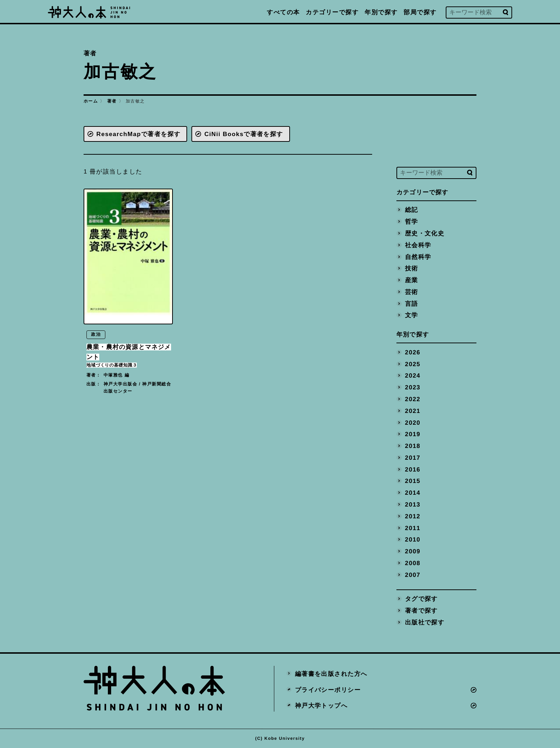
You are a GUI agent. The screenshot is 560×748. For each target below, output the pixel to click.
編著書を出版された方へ (331, 673)
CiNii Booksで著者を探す (245, 134)
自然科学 (418, 257)
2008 (413, 562)
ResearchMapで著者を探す (139, 134)
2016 (413, 469)
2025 (413, 364)
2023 (413, 387)
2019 (413, 434)
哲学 (412, 222)
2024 (413, 375)
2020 (413, 422)
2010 (413, 539)
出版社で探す (425, 622)
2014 (413, 492)
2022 (413, 399)
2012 (413, 516)
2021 (413, 411)
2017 (413, 457)
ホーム (91, 101)
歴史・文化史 (425, 233)
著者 (112, 101)
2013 (413, 504)
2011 (413, 527)
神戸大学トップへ (321, 705)
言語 (412, 303)
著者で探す (421, 610)
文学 (412, 315)
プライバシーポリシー (328, 689)
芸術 (412, 292)
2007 (413, 574)
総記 (412, 210)
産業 (412, 280)
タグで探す (421, 598)
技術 (412, 268)
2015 (413, 481)
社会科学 (418, 245)
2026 (413, 352)
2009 (413, 551)
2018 (413, 446)
